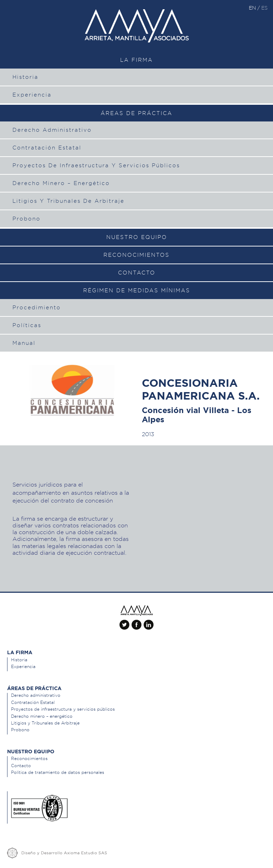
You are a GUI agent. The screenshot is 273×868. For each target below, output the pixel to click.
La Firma (136, 60)
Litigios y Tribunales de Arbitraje (68, 201)
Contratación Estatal (47, 148)
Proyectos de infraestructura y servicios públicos (96, 166)
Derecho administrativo (52, 130)
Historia (25, 77)
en (253, 8)
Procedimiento (37, 308)
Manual (24, 343)
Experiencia (32, 95)
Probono (26, 219)
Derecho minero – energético (61, 183)
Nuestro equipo (137, 237)
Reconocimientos (136, 255)
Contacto (137, 273)
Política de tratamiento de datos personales (58, 772)
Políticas (27, 325)
